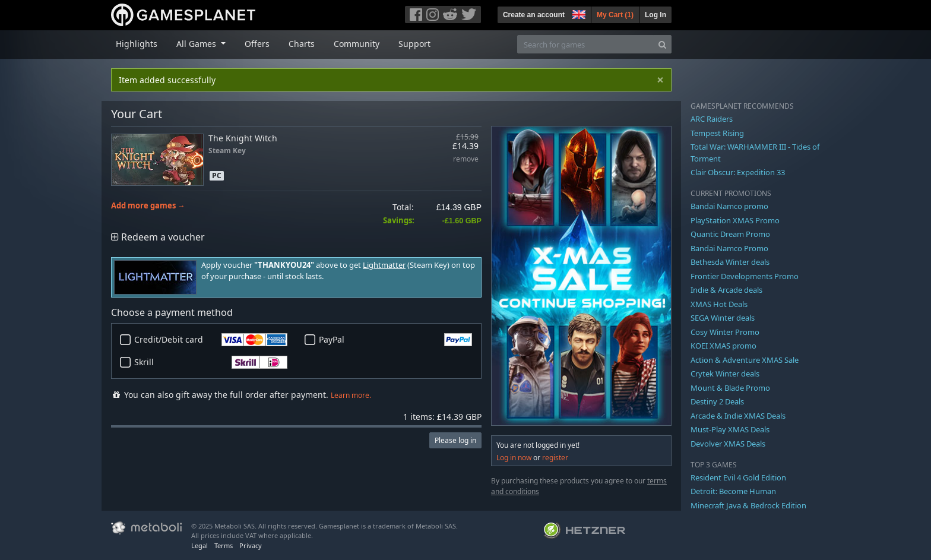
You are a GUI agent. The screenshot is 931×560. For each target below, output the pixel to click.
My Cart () (615, 15)
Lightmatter (384, 265)
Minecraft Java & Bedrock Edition (748, 505)
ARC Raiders (712, 119)
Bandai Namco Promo (729, 248)
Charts (302, 44)
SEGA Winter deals (723, 318)
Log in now (514, 458)
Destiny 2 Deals (717, 401)
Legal (199, 545)
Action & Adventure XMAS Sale (745, 360)
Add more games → (148, 206)
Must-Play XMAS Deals (730, 429)
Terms (224, 545)
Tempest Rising (717, 133)
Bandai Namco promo (729, 206)
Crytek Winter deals (725, 374)
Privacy (251, 545)
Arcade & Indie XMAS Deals (738, 416)
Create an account (534, 15)
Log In (655, 15)
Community (357, 44)
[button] (578, 13)
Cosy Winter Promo (725, 332)
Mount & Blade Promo (730, 388)
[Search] (662, 44)
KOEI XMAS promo (723, 346)
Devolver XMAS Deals (728, 444)
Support (414, 44)
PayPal (395, 340)
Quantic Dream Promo (730, 234)
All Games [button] (197, 44)
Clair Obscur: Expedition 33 (738, 172)
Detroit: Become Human (733, 491)
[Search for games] (585, 44)
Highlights (137, 44)
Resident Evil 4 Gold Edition (738, 477)
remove (466, 159)
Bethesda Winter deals (730, 262)
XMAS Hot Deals (719, 304)
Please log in (455, 440)
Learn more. (351, 395)
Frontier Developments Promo (745, 276)
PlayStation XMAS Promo (735, 220)
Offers (257, 44)
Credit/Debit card (211, 340)
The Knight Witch (243, 138)
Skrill (211, 362)
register (555, 458)
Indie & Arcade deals (726, 290)
